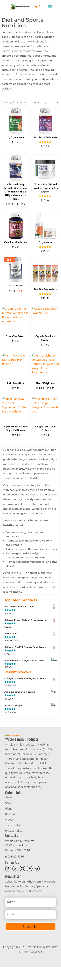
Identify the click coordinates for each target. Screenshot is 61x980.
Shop (8, 816)
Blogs (9, 821)
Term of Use (13, 838)
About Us (11, 810)
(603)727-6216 (15, 869)
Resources (12, 827)
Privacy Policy (14, 843)
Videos (9, 832)
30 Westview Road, (17, 858)
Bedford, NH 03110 (18, 863)
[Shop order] (45, 102)
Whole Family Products (20, 854)
